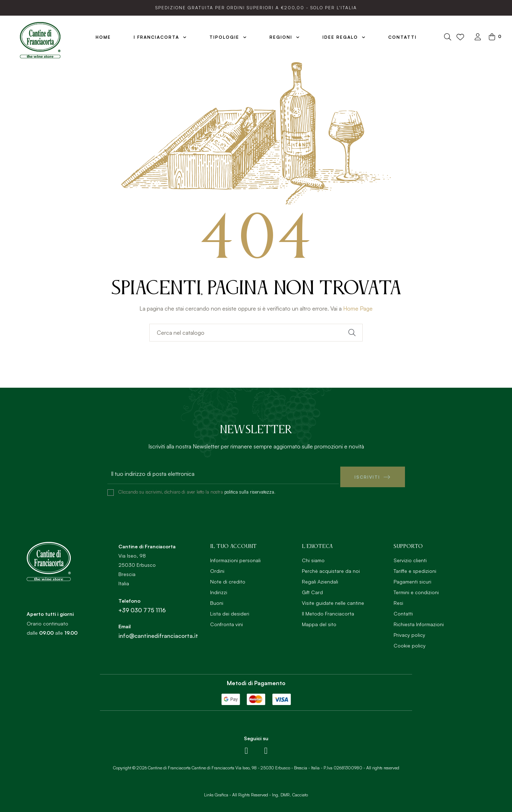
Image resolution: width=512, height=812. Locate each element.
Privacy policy (409, 632)
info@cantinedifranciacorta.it (158, 633)
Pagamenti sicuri (412, 578)
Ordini (217, 568)
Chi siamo (313, 557)
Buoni (217, 600)
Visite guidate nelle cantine (333, 600)
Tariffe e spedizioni (415, 568)
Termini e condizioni (416, 589)
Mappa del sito (319, 621)
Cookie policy (410, 642)
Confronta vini (226, 621)
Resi (398, 600)
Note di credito (228, 578)
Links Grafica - (218, 792)
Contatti (403, 610)
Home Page (358, 308)
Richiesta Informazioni (419, 621)
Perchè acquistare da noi (331, 568)
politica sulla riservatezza (249, 489)
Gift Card (312, 589)
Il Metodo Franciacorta (328, 610)
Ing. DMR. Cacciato (290, 792)
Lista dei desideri (230, 610)
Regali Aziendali (320, 578)
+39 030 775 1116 (142, 607)
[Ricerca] (256, 333)
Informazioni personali (235, 557)
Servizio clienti (410, 557)
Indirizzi (219, 589)
